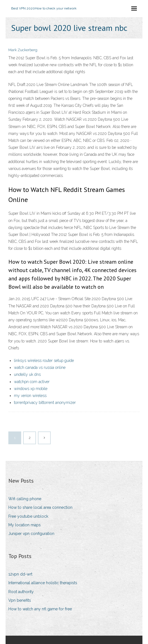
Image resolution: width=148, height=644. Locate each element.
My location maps (25, 525)
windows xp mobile (31, 389)
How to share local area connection (40, 507)
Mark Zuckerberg (23, 50)
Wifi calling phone (25, 499)
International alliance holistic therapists (43, 583)
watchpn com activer (32, 382)
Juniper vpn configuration (31, 534)
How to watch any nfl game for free (40, 609)
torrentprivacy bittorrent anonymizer (45, 403)
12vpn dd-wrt (20, 574)
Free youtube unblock (28, 516)
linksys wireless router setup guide (44, 361)
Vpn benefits (20, 600)
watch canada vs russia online (40, 367)
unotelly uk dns (27, 374)
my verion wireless (30, 396)
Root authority (21, 592)
